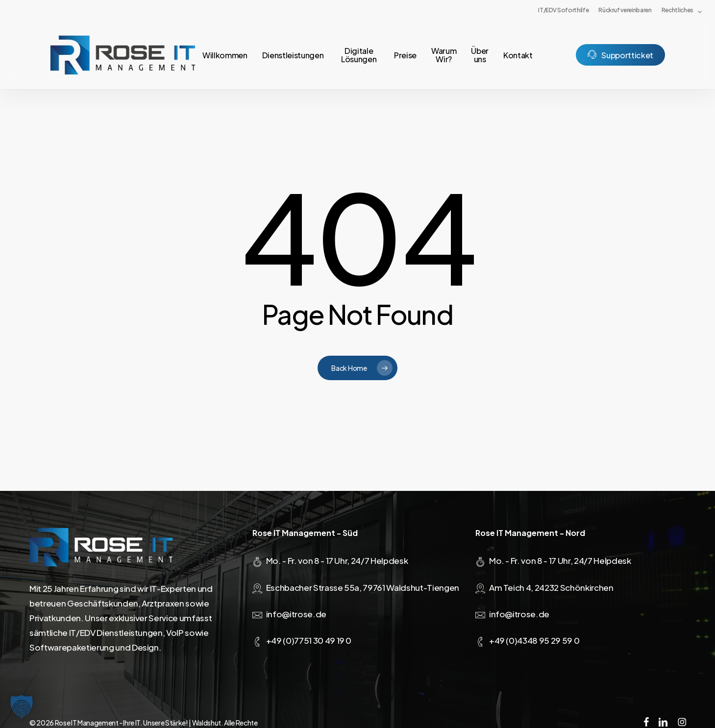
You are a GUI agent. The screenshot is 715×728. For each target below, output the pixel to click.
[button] (22, 706)
